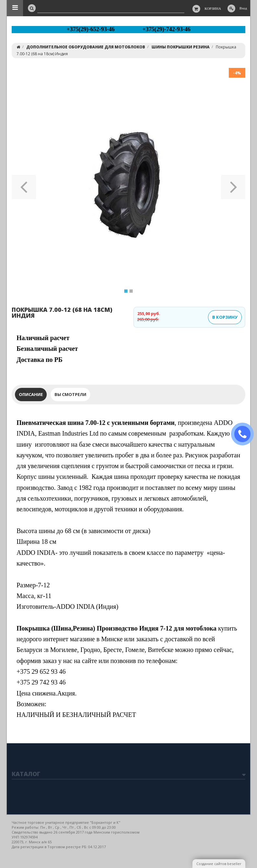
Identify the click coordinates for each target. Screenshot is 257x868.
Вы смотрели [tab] (70, 394)
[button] (24, 185)
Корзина (213, 8)
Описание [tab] (31, 394)
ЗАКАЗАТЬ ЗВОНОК (245, 434)
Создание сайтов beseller (219, 864)
